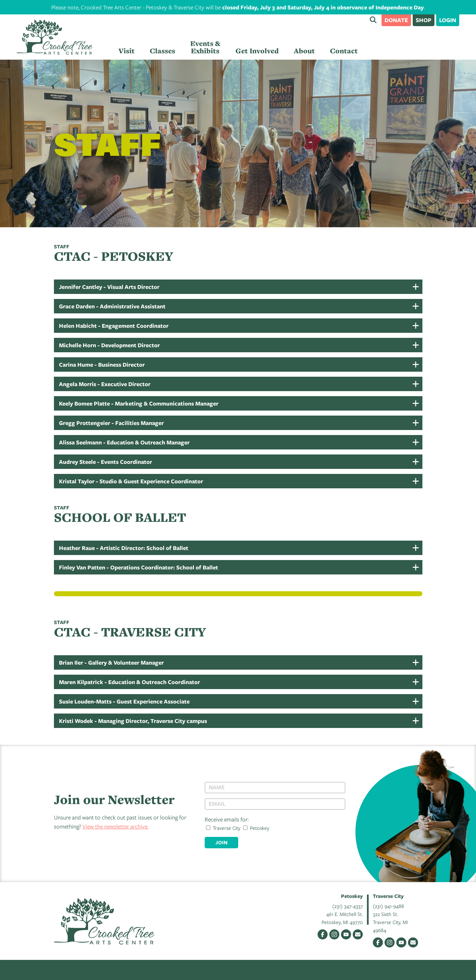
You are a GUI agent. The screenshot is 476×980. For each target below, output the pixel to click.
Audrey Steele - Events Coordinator (106, 462)
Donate (396, 20)
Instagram (334, 934)
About (304, 51)
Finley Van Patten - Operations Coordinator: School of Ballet (139, 567)
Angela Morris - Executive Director (105, 384)
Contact (344, 51)
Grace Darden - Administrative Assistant (112, 306)
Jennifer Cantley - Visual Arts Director (109, 287)
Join (221, 842)
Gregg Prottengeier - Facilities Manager (111, 423)
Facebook (323, 934)
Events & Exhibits (205, 47)
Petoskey (256, 828)
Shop (424, 20)
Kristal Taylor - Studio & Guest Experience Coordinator (131, 481)
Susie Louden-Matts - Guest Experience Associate (124, 701)
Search (373, 20)
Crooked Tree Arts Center (55, 37)
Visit (127, 51)
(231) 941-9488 (388, 906)
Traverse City (223, 828)
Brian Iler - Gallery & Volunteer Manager (111, 662)
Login (448, 20)
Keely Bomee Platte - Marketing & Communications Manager (139, 403)
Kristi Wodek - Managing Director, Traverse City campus (133, 721)
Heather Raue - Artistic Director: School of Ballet (124, 548)
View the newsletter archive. (115, 826)
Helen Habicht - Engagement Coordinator (114, 326)
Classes (162, 51)
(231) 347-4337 (348, 906)
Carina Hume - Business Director (102, 364)
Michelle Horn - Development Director (109, 345)
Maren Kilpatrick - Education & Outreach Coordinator (129, 682)
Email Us (358, 934)
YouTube (346, 934)
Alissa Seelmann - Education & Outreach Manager (124, 442)
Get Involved (257, 51)
